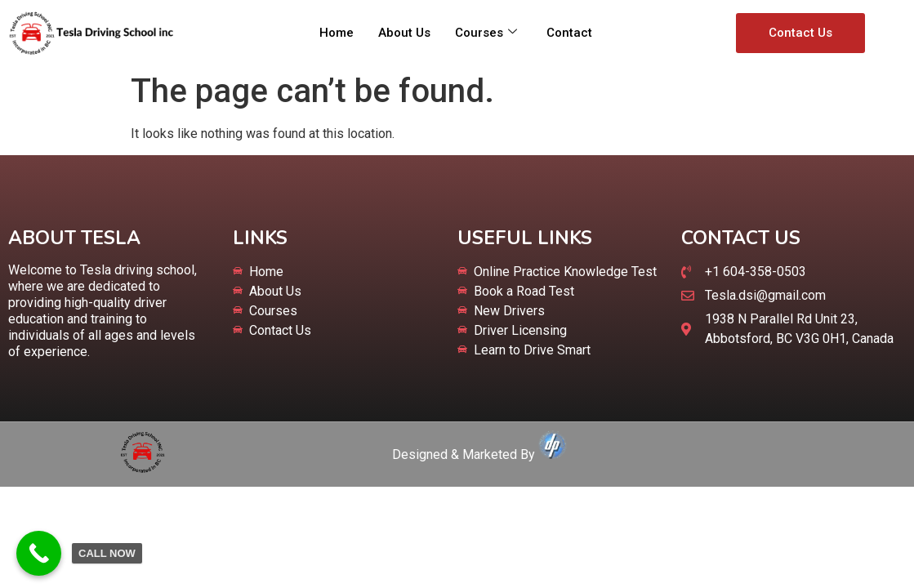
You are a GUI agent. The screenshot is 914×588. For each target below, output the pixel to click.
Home (337, 33)
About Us (404, 33)
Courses (486, 33)
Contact (569, 33)
